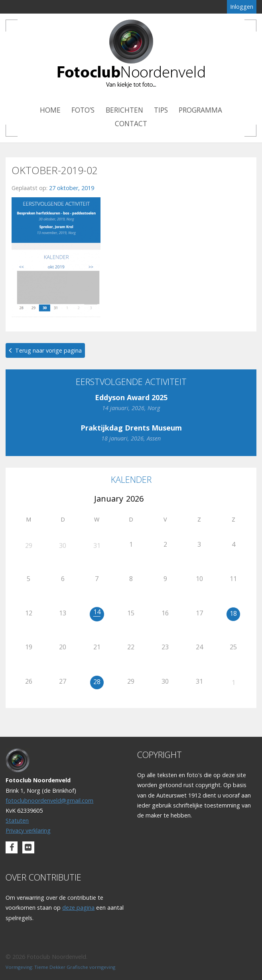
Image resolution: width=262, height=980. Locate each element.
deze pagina (78, 908)
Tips (161, 110)
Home (50, 110)
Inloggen (242, 7)
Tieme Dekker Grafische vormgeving (75, 967)
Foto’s (83, 110)
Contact (131, 124)
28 (97, 682)
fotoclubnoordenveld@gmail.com (49, 800)
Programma (200, 110)
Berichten (124, 110)
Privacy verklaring (28, 830)
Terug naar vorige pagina (48, 350)
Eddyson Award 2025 (131, 397)
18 (233, 613)
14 (97, 612)
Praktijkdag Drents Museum (131, 428)
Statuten (17, 820)
